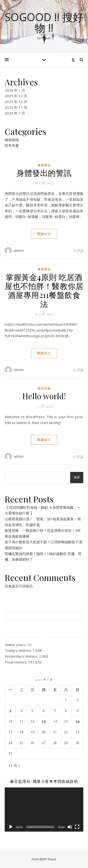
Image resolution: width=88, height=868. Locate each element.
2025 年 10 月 (16, 102)
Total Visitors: (16, 662)
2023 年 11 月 (16, 107)
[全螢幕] (77, 827)
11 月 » (14, 765)
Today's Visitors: (19, 650)
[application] (44, 810)
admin (19, 250)
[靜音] (70, 827)
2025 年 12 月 (16, 96)
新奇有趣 (12, 145)
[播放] (11, 827)
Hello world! (44, 396)
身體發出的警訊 (44, 173)
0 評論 (78, 251)
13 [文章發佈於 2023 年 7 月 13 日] (44, 721)
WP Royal (49, 859)
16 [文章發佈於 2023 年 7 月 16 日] (77, 721)
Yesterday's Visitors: (22, 656)
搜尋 (77, 477)
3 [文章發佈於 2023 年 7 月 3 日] (10, 711)
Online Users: (16, 645)
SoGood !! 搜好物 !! (44, 22)
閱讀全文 (44, 234)
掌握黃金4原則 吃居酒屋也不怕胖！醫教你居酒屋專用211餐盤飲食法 (44, 290)
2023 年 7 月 (15, 113)
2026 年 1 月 (15, 90)
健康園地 (12, 140)
